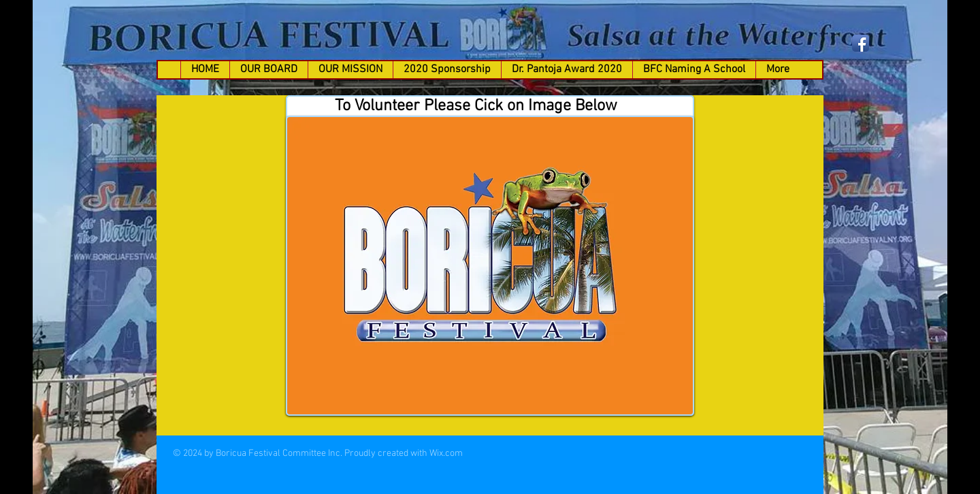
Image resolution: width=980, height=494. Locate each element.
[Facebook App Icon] (861, 43)
